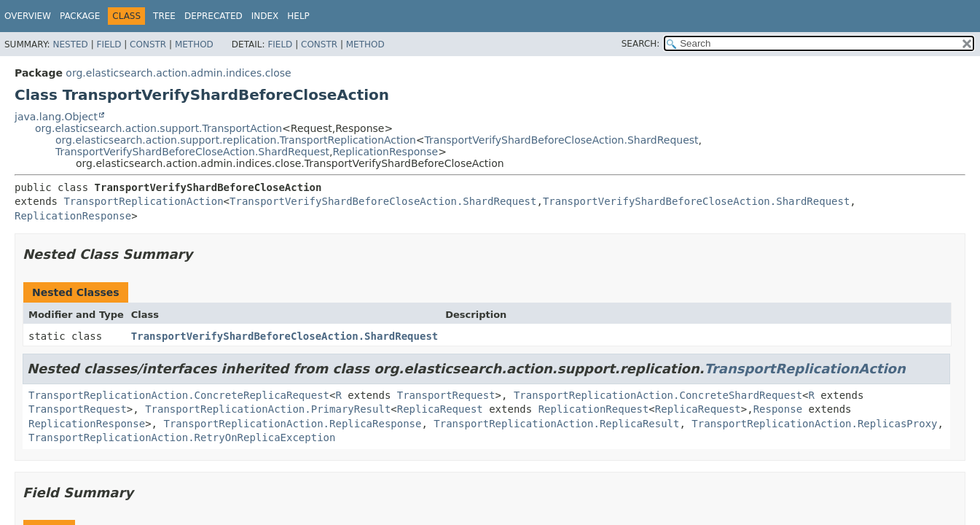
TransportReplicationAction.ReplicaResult (556, 424)
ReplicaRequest (440, 409)
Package (80, 16)
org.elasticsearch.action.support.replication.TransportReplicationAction (236, 140)
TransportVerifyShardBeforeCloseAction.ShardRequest (562, 140)
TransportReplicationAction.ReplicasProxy (814, 424)
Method (194, 44)
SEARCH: (641, 44)
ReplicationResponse (385, 152)
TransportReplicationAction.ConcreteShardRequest (658, 395)
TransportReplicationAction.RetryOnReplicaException (182, 437)
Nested (70, 44)
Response (778, 409)
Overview (28, 16)
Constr (148, 44)
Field (109, 44)
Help (298, 16)
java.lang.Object (56, 117)
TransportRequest (446, 395)
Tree (164, 16)
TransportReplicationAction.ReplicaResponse (292, 424)
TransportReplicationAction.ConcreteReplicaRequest (179, 395)
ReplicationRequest (594, 409)
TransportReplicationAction (143, 201)
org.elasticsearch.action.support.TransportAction (158, 128)
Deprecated (213, 16)
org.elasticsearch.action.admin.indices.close (178, 73)
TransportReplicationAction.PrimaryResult (268, 409)
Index (265, 16)
